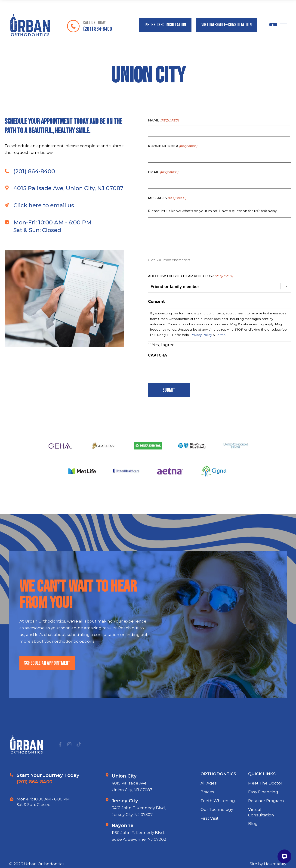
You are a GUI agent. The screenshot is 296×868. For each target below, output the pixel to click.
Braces (207, 813)
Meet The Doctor (265, 804)
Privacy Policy (201, 335)
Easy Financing (263, 813)
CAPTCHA (157, 355)
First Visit (210, 839)
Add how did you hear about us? (190, 276)
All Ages (209, 804)
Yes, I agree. (164, 345)
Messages (167, 198)
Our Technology (217, 830)
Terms (221, 335)
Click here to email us (39, 226)
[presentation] (183, 369)
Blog (253, 845)
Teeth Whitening (218, 821)
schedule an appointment (47, 684)
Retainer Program (266, 821)
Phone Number (173, 146)
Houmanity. (275, 864)
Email (163, 172)
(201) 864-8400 (30, 192)
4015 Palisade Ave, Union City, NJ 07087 (64, 209)
